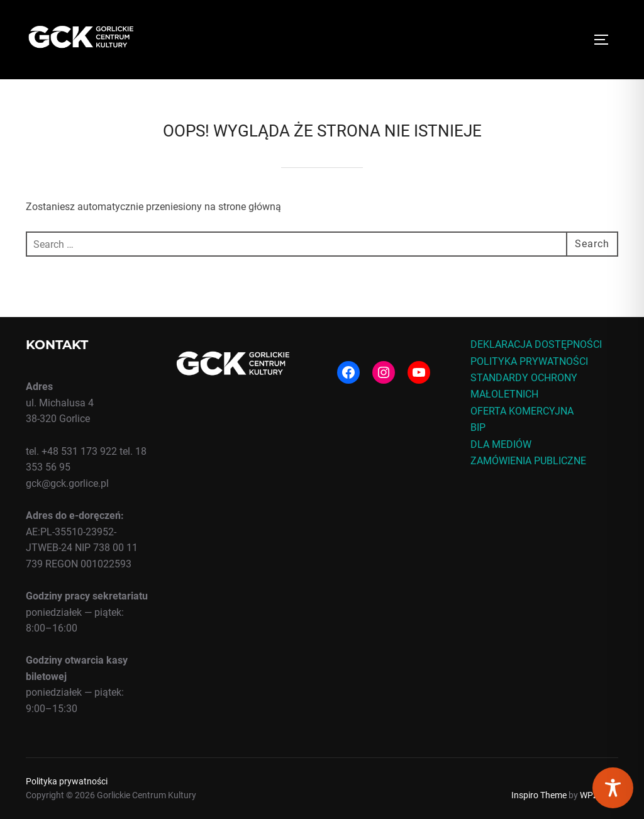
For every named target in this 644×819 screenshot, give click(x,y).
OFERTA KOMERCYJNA (522, 411)
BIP (478, 427)
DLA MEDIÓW (501, 444)
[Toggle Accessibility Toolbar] (613, 788)
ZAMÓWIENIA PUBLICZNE (528, 461)
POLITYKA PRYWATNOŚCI (529, 361)
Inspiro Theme (539, 795)
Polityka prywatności (67, 781)
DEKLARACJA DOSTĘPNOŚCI (536, 344)
